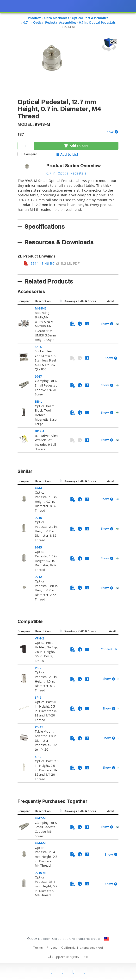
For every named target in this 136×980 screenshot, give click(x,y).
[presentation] (68, 490)
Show (109, 132)
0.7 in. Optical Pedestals (66, 173)
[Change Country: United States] (106, 939)
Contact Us (109, 649)
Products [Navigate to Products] (35, 18)
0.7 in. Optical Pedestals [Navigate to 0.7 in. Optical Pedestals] (97, 22)
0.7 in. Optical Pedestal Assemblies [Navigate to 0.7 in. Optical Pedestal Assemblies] (50, 22)
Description (43, 301)
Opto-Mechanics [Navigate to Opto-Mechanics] (57, 18)
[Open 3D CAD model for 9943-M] (109, 45)
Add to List (67, 155)
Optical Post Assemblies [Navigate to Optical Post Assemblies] (90, 18)
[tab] (68, 198)
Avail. (111, 301)
